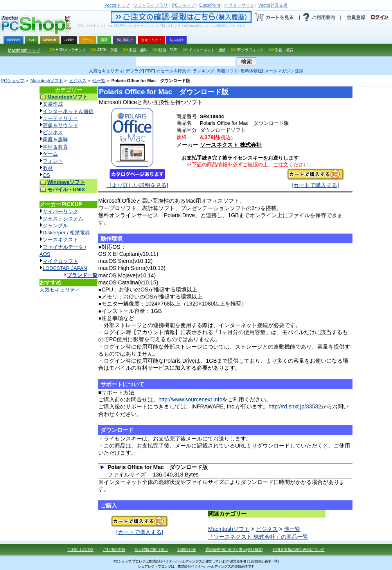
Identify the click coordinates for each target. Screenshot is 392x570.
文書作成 (53, 104)
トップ (117, 5)
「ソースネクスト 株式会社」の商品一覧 (258, 537)
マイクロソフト (60, 261)
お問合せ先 (187, 549)
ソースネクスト (60, 240)
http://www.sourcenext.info (190, 399)
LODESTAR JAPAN (65, 268)
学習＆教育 (55, 147)
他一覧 (99, 81)
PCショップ (13, 81)
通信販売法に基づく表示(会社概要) (234, 549)
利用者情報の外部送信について (299, 549)
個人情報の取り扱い (151, 549)
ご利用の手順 (114, 549)
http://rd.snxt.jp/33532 (295, 406)
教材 (48, 168)
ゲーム (50, 154)
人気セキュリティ (60, 290)
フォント (53, 161)
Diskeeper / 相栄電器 (66, 233)
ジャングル (55, 226)
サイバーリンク (60, 211)
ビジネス (78, 81)
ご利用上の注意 (80, 549)
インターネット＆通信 (68, 111)
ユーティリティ (60, 118)
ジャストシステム (63, 218)
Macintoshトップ (24, 50)
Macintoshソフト (47, 81)
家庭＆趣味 (55, 139)
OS (46, 175)
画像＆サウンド (60, 125)
